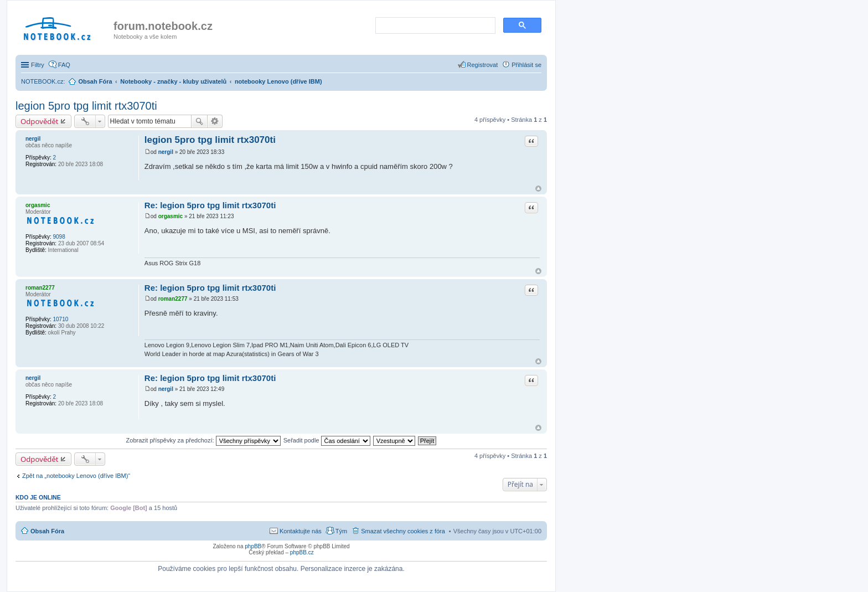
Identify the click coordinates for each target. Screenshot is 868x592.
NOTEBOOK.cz (42, 81)
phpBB (253, 546)
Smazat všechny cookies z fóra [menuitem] (403, 531)
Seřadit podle (327, 440)
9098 (59, 237)
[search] (434, 26)
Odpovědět (40, 121)
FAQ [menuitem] (64, 65)
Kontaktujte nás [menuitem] (301, 531)
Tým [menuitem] (341, 531)
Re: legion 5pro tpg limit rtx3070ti (210, 205)
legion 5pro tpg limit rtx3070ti (86, 106)
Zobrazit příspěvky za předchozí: (203, 440)
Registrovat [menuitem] (483, 65)
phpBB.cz (302, 552)
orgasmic (38, 205)
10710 (60, 319)
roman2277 (40, 288)
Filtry (38, 65)
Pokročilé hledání (215, 121)
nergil (33, 139)
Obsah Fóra (47, 531)
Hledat (199, 121)
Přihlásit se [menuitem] (526, 65)
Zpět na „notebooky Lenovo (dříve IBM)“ (76, 476)
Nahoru (538, 189)
